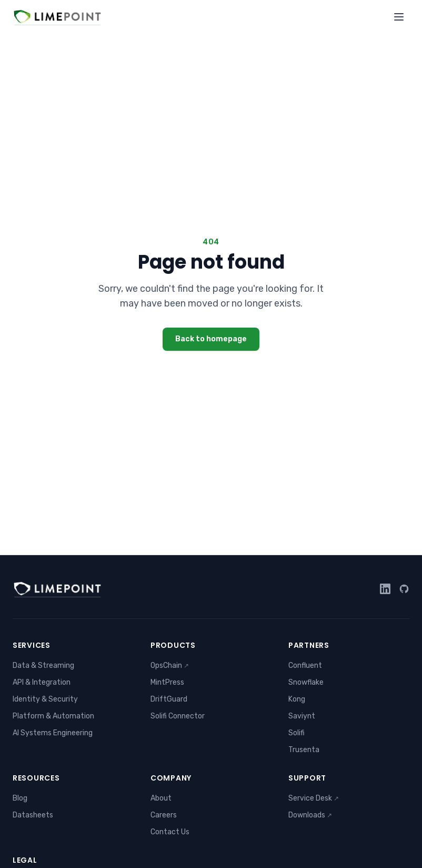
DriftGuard (169, 699)
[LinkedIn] (385, 589)
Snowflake (306, 682)
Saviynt (302, 716)
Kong (297, 699)
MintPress (167, 682)
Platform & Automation (53, 716)
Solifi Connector (178, 716)
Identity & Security (45, 699)
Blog (20, 798)
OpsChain (170, 665)
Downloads (310, 815)
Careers (164, 815)
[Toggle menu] (399, 17)
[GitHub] (404, 589)
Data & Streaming (43, 665)
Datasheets (33, 815)
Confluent (305, 665)
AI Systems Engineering (53, 733)
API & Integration (42, 682)
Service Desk (314, 798)
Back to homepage (211, 339)
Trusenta (304, 750)
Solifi (297, 733)
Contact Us (170, 832)
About (161, 798)
